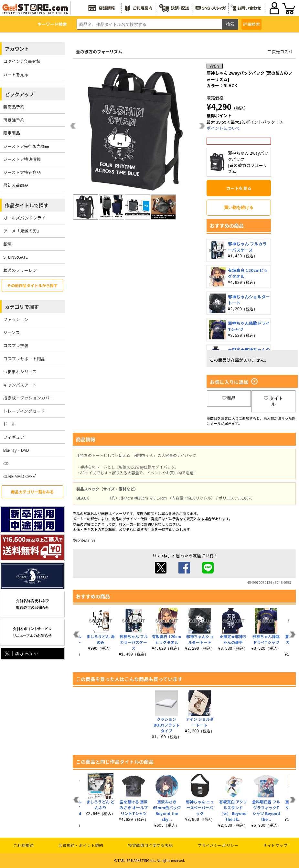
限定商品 (12, 133)
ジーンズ (11, 332)
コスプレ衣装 (16, 345)
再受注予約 (14, 120)
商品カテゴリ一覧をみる (32, 492)
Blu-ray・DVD (16, 450)
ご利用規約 (23, 845)
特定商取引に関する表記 (150, 845)
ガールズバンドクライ (24, 218)
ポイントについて (223, 128)
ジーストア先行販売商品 (26, 146)
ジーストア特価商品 (22, 172)
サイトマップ (275, 845)
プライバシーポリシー (218, 845)
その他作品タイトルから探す (32, 285)
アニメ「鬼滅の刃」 (22, 231)
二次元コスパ (280, 52)
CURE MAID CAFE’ (20, 476)
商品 (229, 398)
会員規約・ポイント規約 (81, 845)
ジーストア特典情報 (22, 159)
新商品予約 (14, 107)
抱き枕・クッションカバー (28, 398)
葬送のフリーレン (20, 270)
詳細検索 (251, 24)
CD (6, 463)
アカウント (17, 49)
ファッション (16, 319)
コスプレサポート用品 (24, 359)
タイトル (273, 401)
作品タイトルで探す (27, 205)
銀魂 (7, 244)
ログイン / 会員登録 (22, 61)
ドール (10, 424)
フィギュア (14, 437)
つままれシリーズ (20, 372)
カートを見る (16, 74)
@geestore (21, 653)
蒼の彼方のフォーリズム (99, 52)
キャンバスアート (20, 385)
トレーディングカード (24, 411)
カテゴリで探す (22, 307)
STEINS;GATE (16, 257)
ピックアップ (19, 94)
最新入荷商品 (16, 185)
